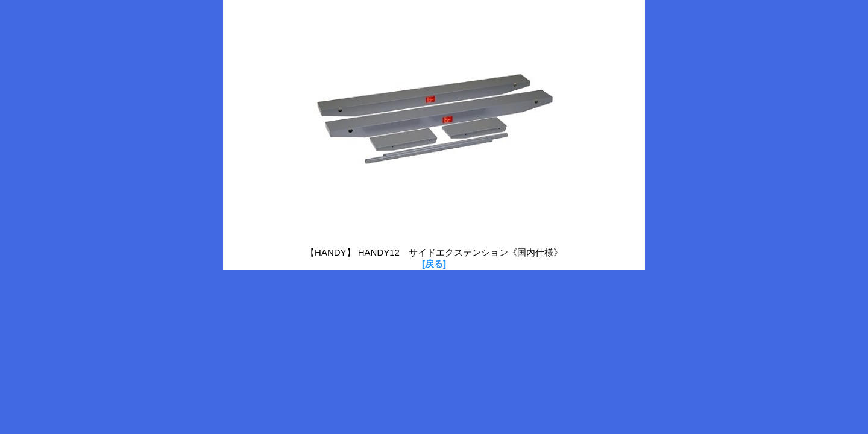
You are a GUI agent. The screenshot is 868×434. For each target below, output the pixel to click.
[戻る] (434, 264)
